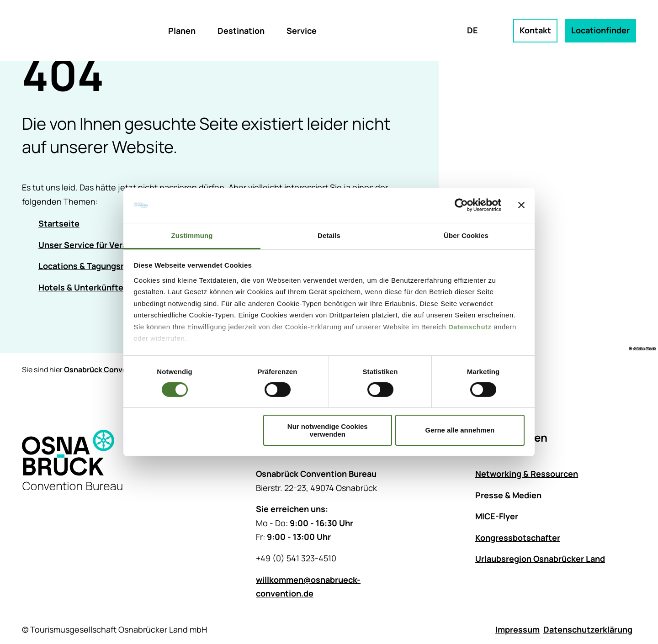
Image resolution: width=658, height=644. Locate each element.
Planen (182, 31)
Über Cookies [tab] (466, 235)
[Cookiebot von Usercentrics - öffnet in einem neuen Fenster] (461, 205)
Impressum (517, 629)
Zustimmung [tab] (192, 235)
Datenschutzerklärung (588, 629)
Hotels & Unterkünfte (81, 287)
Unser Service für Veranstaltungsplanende (123, 245)
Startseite (59, 223)
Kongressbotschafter (518, 538)
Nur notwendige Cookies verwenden (328, 430)
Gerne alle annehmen (460, 430)
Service (302, 31)
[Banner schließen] (521, 205)
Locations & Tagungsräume (92, 266)
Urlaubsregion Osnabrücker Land (540, 559)
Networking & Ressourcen (527, 474)
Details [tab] (329, 235)
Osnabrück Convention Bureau (118, 370)
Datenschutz (470, 327)
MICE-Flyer (497, 517)
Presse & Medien (508, 495)
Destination (241, 31)
